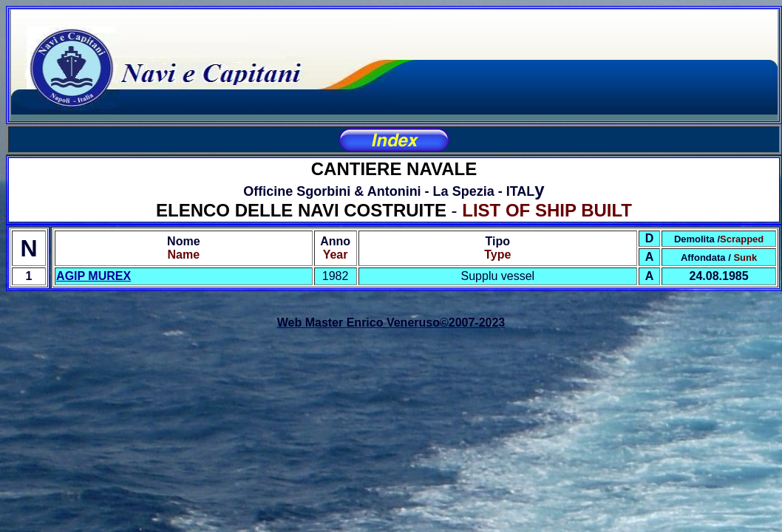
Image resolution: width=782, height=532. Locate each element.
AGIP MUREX (93, 276)
